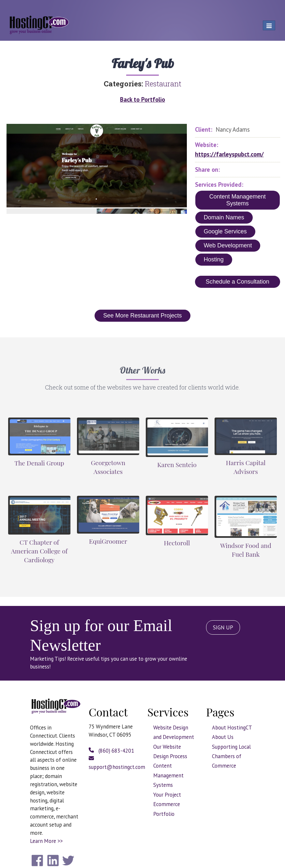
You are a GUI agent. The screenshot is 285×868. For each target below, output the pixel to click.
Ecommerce (167, 804)
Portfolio (164, 814)
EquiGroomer (108, 541)
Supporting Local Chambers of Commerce (231, 756)
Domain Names (224, 217)
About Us (223, 737)
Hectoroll (177, 543)
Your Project (167, 795)
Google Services (225, 231)
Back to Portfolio (142, 99)
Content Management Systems (238, 200)
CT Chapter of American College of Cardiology (39, 551)
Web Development (228, 245)
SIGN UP (223, 627)
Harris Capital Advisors (246, 467)
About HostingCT (232, 728)
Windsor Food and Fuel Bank (246, 550)
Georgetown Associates (108, 467)
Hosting (214, 259)
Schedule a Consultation (238, 282)
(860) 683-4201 (111, 751)
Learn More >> (46, 841)
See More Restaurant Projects (142, 316)
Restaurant (163, 84)
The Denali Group (39, 463)
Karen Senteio (177, 464)
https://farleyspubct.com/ (229, 154)
